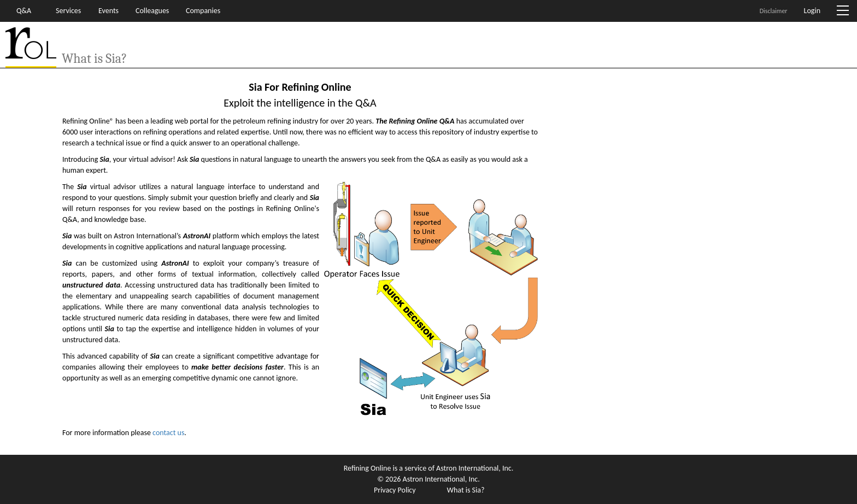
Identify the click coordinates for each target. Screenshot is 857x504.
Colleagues (152, 11)
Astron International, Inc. (475, 468)
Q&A (24, 11)
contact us (168, 433)
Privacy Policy (395, 490)
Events (108, 11)
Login (812, 11)
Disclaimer (774, 11)
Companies (203, 11)
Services (68, 11)
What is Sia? (466, 490)
